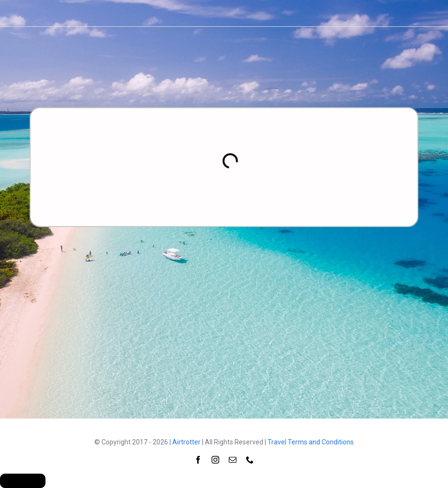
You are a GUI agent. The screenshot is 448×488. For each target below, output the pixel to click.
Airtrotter (186, 442)
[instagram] (215, 460)
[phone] (250, 460)
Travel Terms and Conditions (311, 442)
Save (23, 481)
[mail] (233, 460)
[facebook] (198, 460)
